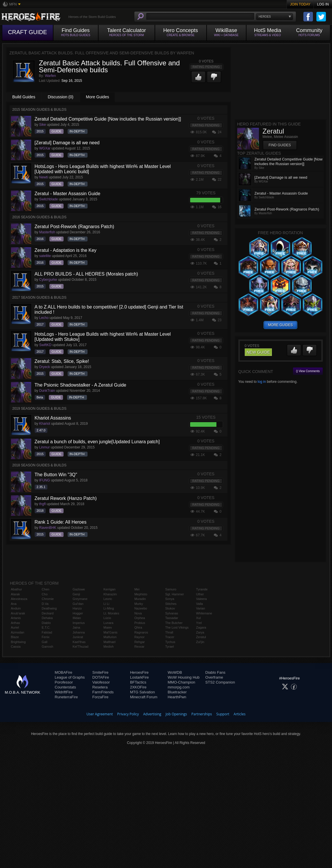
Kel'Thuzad (80, 647)
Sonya (170, 599)
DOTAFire (101, 677)
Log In (323, 4)
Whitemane (204, 613)
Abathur (17, 589)
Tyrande (202, 589)
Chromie (48, 599)
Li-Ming (109, 608)
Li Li (106, 604)
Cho (44, 594)
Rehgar (140, 642)
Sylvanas (172, 613)
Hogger (78, 613)
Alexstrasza (19, 599)
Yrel (199, 623)
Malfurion (110, 637)
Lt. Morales (111, 613)
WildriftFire (64, 692)
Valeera (202, 599)
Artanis (16, 618)
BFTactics (138, 682)
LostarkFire (139, 677)
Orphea (140, 618)
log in (262, 382)
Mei (137, 589)
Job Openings (176, 714)
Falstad (47, 632)
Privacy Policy (128, 714)
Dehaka (47, 618)
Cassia (16, 647)
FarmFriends (103, 692)
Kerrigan (110, 589)
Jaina (76, 627)
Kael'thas (79, 642)
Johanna (79, 632)
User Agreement (100, 714)
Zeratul (201, 637)
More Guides (97, 97)
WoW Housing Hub (183, 677)
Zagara (201, 627)
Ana (14, 604)
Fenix (46, 637)
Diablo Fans (215, 672)
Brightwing (18, 642)
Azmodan (18, 632)
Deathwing (49, 608)
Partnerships (202, 714)
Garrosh (47, 647)
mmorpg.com (179, 687)
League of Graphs (70, 677)
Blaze (15, 637)
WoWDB (175, 672)
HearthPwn (177, 697)
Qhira (138, 627)
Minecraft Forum (144, 697)
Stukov (170, 608)
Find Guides (280, 145)
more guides (280, 325)
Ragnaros (141, 632)
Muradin (140, 599)
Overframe (214, 677)
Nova (138, 613)
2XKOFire (138, 687)
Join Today (300, 4)
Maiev (108, 627)
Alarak (15, 594)
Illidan (77, 618)
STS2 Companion (220, 682)
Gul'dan (78, 604)
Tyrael (170, 647)
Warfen (50, 76)
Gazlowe (79, 589)
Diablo (46, 623)
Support (223, 714)
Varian (201, 608)
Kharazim (110, 594)
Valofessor (101, 682)
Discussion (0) (61, 97)
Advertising (152, 714)
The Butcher (174, 623)
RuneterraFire (66, 697)
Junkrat (78, 637)
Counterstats (65, 687)
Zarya (200, 632)
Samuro (171, 589)
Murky (139, 604)
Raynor (139, 637)
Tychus (170, 642)
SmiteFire (101, 672)
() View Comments (308, 371)
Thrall (169, 632)
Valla (200, 604)
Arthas (16, 623)
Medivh (108, 647)
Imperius (79, 623)
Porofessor (64, 682)
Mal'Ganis (111, 632)
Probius (140, 623)
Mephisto (141, 594)
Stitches (171, 604)
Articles (240, 714)
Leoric (108, 599)
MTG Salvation (142, 692)
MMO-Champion (181, 682)
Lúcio (107, 618)
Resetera (100, 687)
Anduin (16, 608)
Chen (45, 589)
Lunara (108, 623)
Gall (44, 642)
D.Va (45, 604)
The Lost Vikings (177, 627)
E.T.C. (46, 627)
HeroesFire (139, 672)
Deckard (48, 613)
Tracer (170, 637)
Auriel (15, 627)
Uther (200, 594)
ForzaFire (101, 697)
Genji (76, 594)
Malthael (110, 642)
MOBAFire (63, 672)
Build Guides (24, 97)
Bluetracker (177, 692)
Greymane (80, 599)
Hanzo (77, 608)
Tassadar (172, 618)
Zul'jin (200, 642)
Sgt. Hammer (175, 594)
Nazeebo (141, 608)
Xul (199, 618)
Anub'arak (18, 613)
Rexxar (139, 647)
